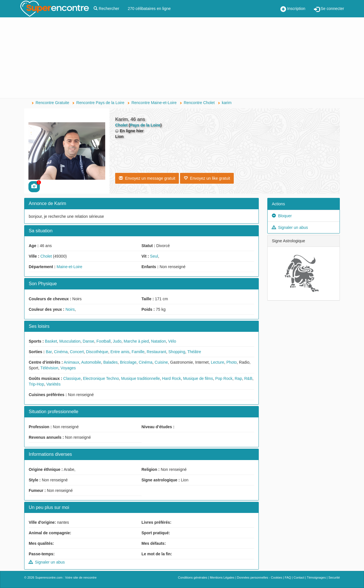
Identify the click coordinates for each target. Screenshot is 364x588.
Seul (154, 256)
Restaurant (156, 352)
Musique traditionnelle (140, 378)
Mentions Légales (222, 577)
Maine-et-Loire (69, 267)
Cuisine (161, 362)
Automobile (91, 362)
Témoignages (316, 577)
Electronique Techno (101, 378)
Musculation (70, 341)
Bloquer (282, 216)
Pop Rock (224, 378)
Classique (72, 378)
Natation (158, 341)
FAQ (288, 577)
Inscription (293, 9)
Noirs (70, 309)
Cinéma (61, 352)
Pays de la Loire (145, 125)
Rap (238, 378)
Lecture (217, 362)
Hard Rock (171, 378)
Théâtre (194, 352)
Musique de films (198, 378)
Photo (232, 362)
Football (104, 341)
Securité (334, 577)
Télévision (49, 368)
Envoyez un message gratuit (147, 178)
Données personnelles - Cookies (259, 577)
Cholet (46, 256)
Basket (51, 341)
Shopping (177, 352)
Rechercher (106, 9)
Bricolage (128, 362)
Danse (88, 341)
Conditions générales (193, 577)
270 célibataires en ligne (149, 9)
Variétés (53, 384)
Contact (299, 577)
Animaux (71, 362)
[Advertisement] (182, 58)
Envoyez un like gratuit (207, 178)
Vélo (172, 341)
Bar (49, 352)
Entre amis (120, 352)
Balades (110, 362)
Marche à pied (136, 341)
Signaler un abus (47, 562)
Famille (138, 352)
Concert (77, 352)
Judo (117, 341)
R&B (248, 378)
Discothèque (97, 352)
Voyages (68, 368)
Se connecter (329, 9)
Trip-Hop (36, 384)
